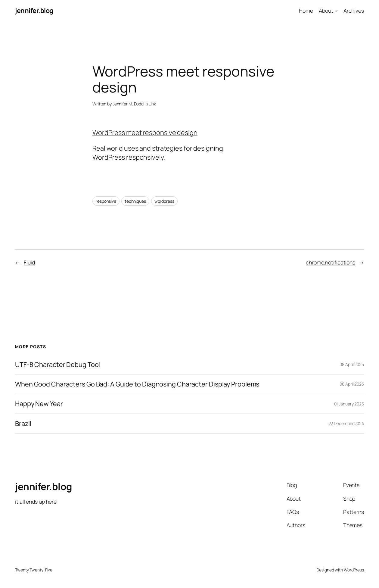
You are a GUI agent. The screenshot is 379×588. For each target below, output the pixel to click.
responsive (106, 201)
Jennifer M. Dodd (128, 104)
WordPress (354, 570)
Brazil (23, 424)
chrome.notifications (331, 262)
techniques (135, 201)
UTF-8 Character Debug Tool (57, 364)
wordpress (164, 201)
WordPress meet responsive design (145, 133)
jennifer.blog (34, 11)
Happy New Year (39, 404)
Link (152, 104)
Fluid (29, 262)
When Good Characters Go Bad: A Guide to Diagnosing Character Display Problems (137, 384)
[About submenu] (336, 11)
